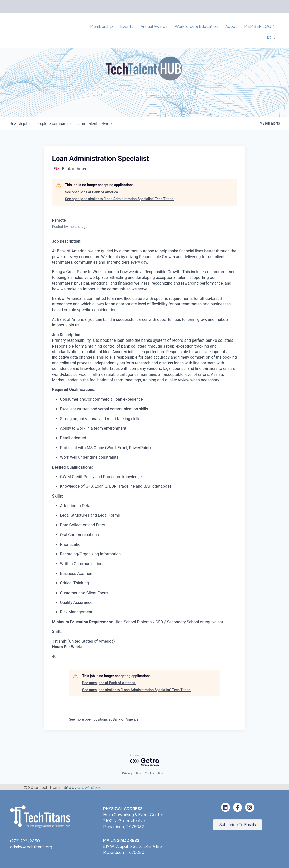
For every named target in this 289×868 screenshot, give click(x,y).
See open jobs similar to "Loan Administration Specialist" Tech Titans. (120, 199)
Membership (101, 26)
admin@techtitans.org (31, 847)
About (231, 26)
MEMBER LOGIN (260, 26)
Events (127, 26)
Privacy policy (131, 773)
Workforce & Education (196, 26)
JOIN (271, 37)
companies (56, 124)
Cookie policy (154, 773)
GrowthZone (90, 787)
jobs (21, 124)
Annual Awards (154, 26)
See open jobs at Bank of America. (92, 192)
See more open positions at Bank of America (104, 719)
